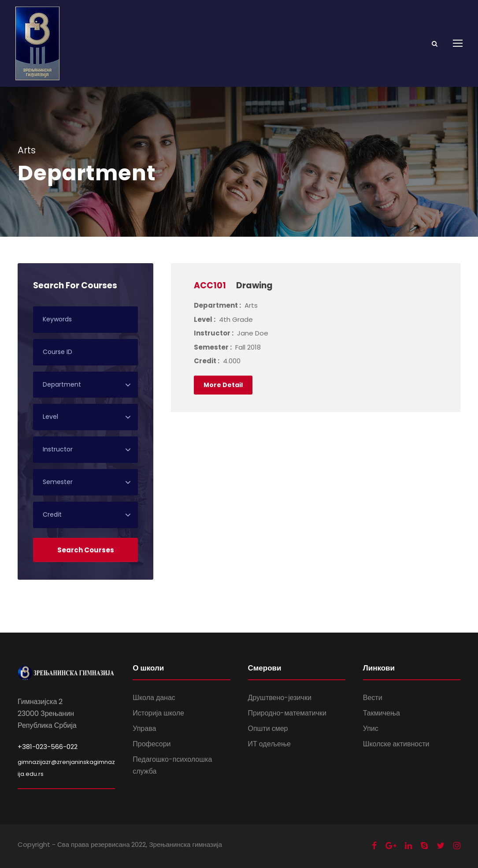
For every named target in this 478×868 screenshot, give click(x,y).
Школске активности (396, 744)
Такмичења (382, 713)
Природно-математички (287, 713)
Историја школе (158, 713)
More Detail (223, 385)
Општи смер (268, 728)
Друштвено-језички (280, 698)
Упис (371, 728)
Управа (144, 728)
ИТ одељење (269, 744)
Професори (152, 744)
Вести (373, 698)
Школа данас (154, 698)
